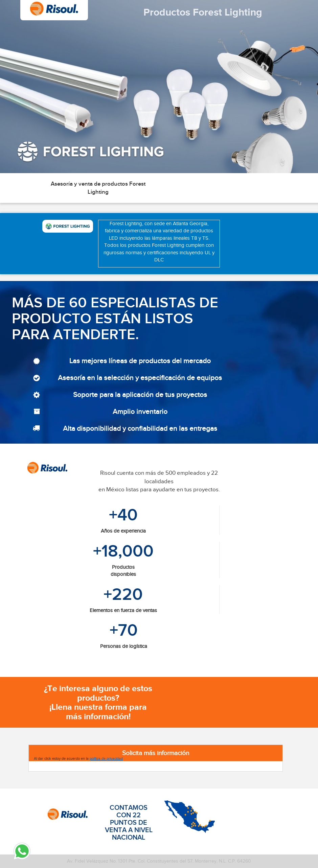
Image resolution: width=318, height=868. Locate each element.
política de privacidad (106, 758)
